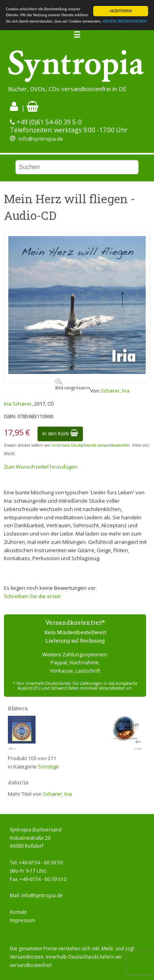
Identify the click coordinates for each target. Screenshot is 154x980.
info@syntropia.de (41, 139)
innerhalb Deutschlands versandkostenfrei (91, 445)
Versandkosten (27, 957)
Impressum (23, 920)
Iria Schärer (18, 404)
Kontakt (18, 912)
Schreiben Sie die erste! (32, 596)
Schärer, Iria (115, 391)
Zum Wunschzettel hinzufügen (41, 467)
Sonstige (48, 766)
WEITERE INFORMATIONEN (125, 21)
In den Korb (60, 434)
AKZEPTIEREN (121, 11)
